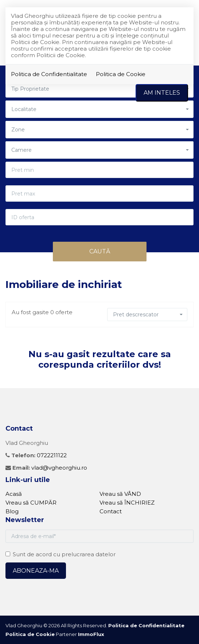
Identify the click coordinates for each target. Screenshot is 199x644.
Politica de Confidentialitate (49, 74)
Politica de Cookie (121, 74)
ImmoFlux (91, 634)
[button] (99, 109)
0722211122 (52, 455)
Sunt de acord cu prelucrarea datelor (61, 554)
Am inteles (162, 93)
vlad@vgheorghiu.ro (59, 468)
